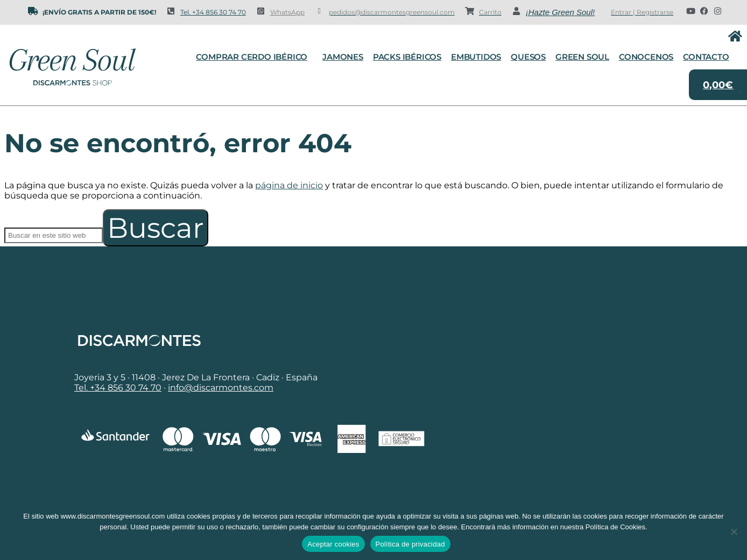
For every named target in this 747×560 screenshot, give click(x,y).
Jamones (343, 57)
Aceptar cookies (333, 544)
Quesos (528, 57)
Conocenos (646, 57)
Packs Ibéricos (407, 57)
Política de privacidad (410, 544)
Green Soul (582, 57)
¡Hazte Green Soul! (560, 12)
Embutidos (476, 57)
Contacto (706, 57)
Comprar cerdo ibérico (254, 57)
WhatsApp (287, 12)
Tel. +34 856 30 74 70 (213, 12)
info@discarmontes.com (221, 388)
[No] (734, 531)
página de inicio (289, 185)
